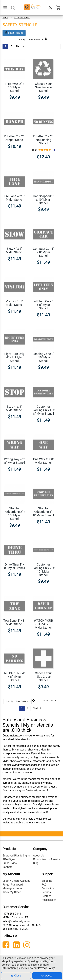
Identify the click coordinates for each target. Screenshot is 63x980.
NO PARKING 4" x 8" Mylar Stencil (15, 677)
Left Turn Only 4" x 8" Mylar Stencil (43, 305)
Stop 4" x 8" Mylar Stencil (15, 408)
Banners (7, 867)
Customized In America (47, 859)
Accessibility (49, 900)
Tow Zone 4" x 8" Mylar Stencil (14, 622)
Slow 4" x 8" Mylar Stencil (15, 250)
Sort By (22, 39)
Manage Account (13, 888)
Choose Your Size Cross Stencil (43, 677)
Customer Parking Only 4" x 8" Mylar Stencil (44, 410)
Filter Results (14, 33)
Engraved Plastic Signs (16, 856)
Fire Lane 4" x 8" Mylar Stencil (15, 198)
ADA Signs (9, 859)
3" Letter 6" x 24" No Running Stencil (43, 140)
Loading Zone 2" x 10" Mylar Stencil (43, 357)
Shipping (47, 881)
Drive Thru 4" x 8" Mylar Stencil (15, 566)
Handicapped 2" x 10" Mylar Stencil (44, 200)
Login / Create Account (16, 881)
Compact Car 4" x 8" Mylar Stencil (43, 252)
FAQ (44, 885)
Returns (46, 892)
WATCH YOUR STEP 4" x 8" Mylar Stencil (43, 624)
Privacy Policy (46, 968)
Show (45, 700)
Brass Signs (10, 863)
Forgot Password (13, 885)
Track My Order (12, 892)
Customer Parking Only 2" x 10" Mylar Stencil (44, 570)
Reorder (46, 896)
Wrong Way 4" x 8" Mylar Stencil (14, 461)
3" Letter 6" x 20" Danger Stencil (15, 138)
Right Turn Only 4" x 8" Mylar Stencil (14, 357)
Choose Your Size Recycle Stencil (43, 87)
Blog (36, 863)
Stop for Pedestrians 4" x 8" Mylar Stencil (44, 512)
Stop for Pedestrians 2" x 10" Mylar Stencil (14, 513)
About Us (38, 856)
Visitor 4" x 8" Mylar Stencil (15, 303)
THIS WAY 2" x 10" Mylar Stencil (15, 87)
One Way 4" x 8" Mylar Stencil (44, 461)
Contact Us (48, 888)
